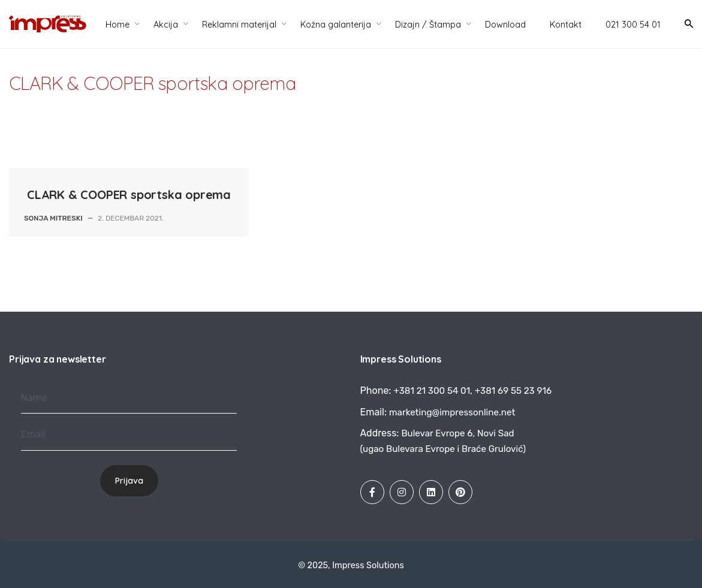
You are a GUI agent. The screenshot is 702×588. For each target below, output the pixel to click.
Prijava (129, 481)
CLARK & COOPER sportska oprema (129, 195)
